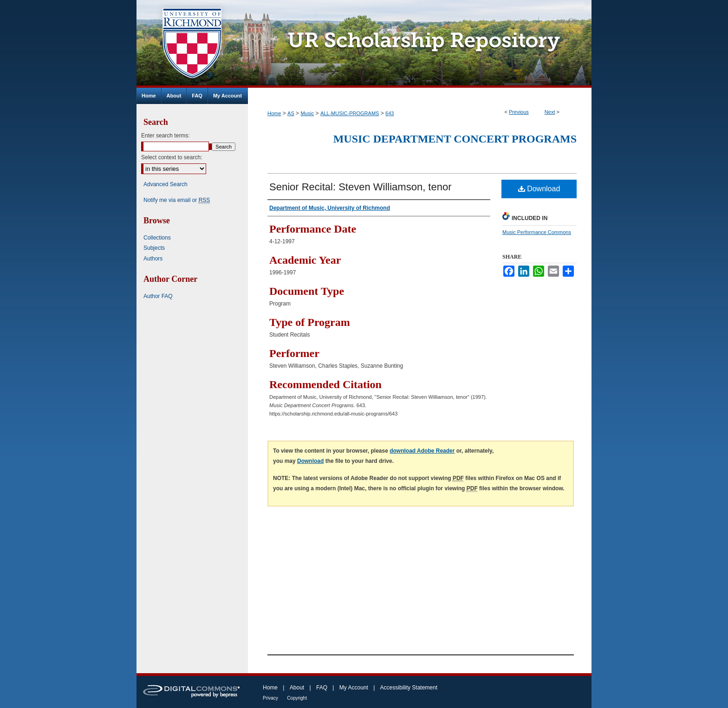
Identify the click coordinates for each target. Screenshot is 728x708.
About (297, 688)
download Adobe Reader (422, 451)
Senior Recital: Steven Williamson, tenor (361, 187)
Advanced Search (166, 184)
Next (550, 112)
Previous (519, 112)
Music (307, 113)
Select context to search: (172, 157)
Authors (153, 259)
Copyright (297, 698)
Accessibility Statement (409, 688)
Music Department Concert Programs (455, 139)
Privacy (270, 698)
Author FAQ (158, 296)
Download (539, 189)
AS (291, 113)
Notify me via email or (177, 200)
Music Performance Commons (537, 232)
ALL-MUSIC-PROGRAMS (350, 113)
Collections (157, 238)
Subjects (154, 248)
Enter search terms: (166, 136)
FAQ (322, 688)
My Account (354, 688)
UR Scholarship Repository (420, 44)
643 (390, 113)
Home (274, 113)
